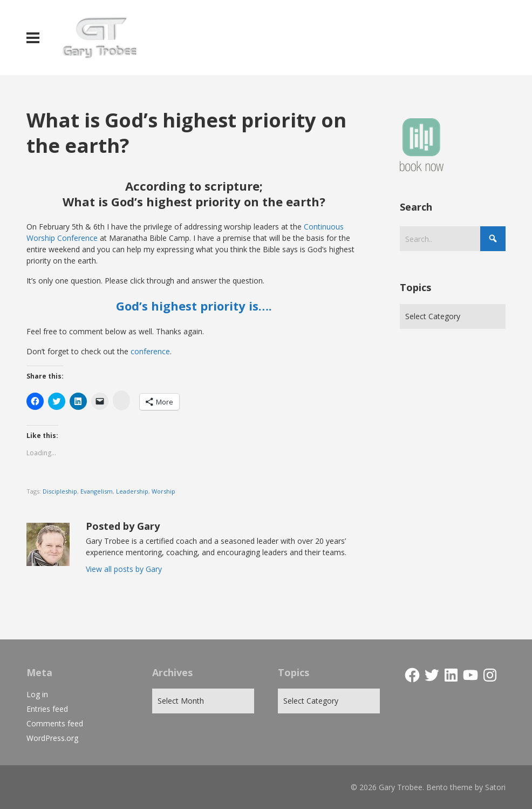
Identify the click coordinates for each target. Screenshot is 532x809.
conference (150, 351)
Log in (37, 694)
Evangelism (97, 491)
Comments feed (55, 723)
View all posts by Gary (124, 569)
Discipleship (60, 491)
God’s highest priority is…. (194, 306)
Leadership (132, 491)
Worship (163, 491)
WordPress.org (52, 738)
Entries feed (47, 709)
